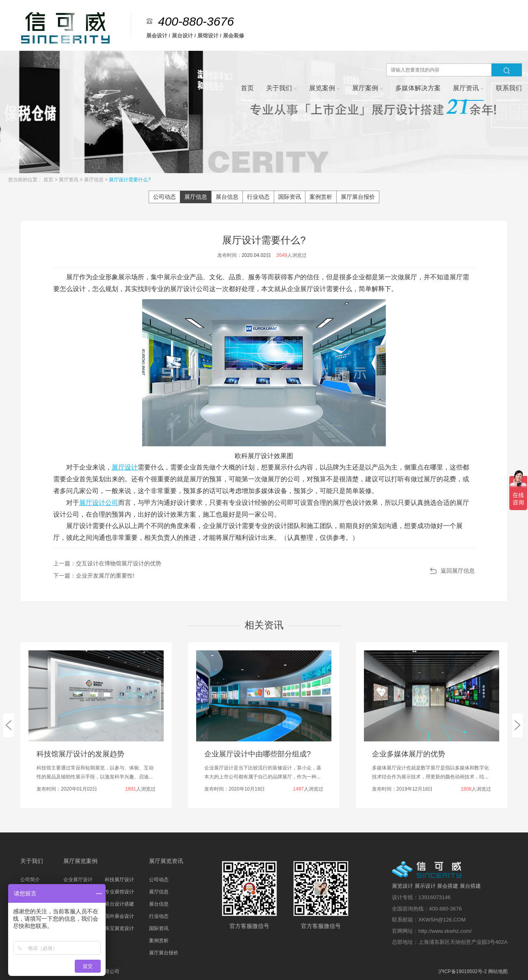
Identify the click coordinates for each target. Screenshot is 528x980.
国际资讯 (290, 197)
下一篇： (94, 576)
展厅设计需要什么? (130, 180)
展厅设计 (125, 467)
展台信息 (227, 197)
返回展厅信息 (458, 571)
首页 (49, 180)
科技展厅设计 (119, 880)
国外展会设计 (119, 916)
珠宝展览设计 (119, 928)
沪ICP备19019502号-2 (463, 971)
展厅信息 (94, 180)
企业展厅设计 (78, 880)
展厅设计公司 (99, 503)
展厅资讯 (69, 180)
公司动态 (164, 197)
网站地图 (498, 971)
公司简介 (30, 880)
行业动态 (258, 197)
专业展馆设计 (119, 892)
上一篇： (107, 563)
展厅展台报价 (358, 197)
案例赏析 (321, 197)
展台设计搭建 (119, 904)
